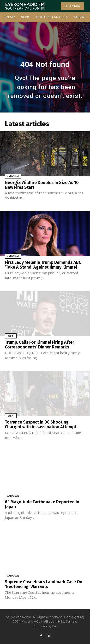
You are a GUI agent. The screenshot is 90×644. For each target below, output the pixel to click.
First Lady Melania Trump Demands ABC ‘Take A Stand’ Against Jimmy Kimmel (43, 265)
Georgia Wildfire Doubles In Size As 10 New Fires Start (42, 185)
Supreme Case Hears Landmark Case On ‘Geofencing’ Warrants (44, 584)
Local (11, 336)
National (13, 176)
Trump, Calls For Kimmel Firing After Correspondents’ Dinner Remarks (39, 345)
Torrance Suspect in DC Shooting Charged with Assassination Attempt (41, 424)
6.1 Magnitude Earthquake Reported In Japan (42, 504)
